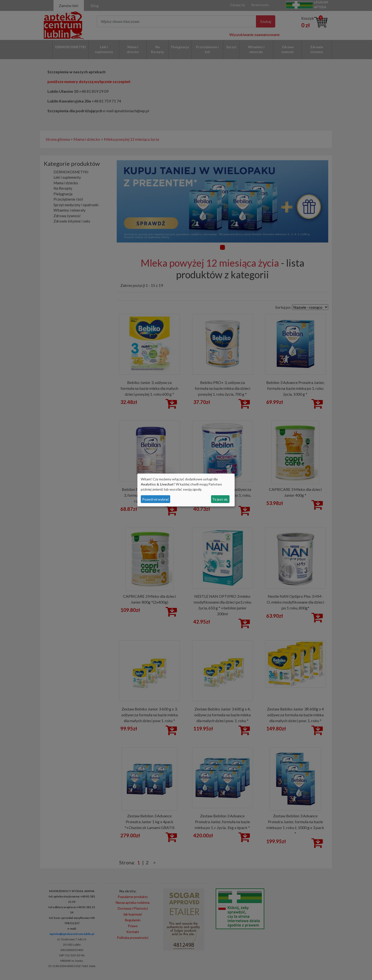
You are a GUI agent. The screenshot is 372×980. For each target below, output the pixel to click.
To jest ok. (220, 499)
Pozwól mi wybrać (156, 499)
